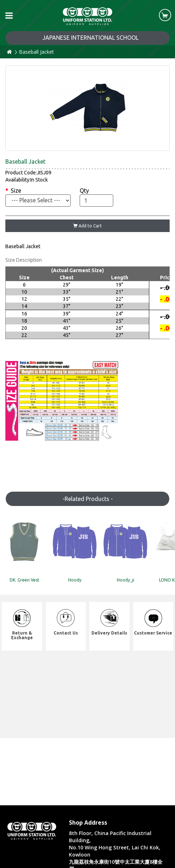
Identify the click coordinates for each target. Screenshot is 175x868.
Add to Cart (87, 226)
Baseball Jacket (36, 52)
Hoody (75, 580)
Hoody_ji (126, 580)
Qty (84, 191)
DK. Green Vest (24, 580)
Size (16, 191)
